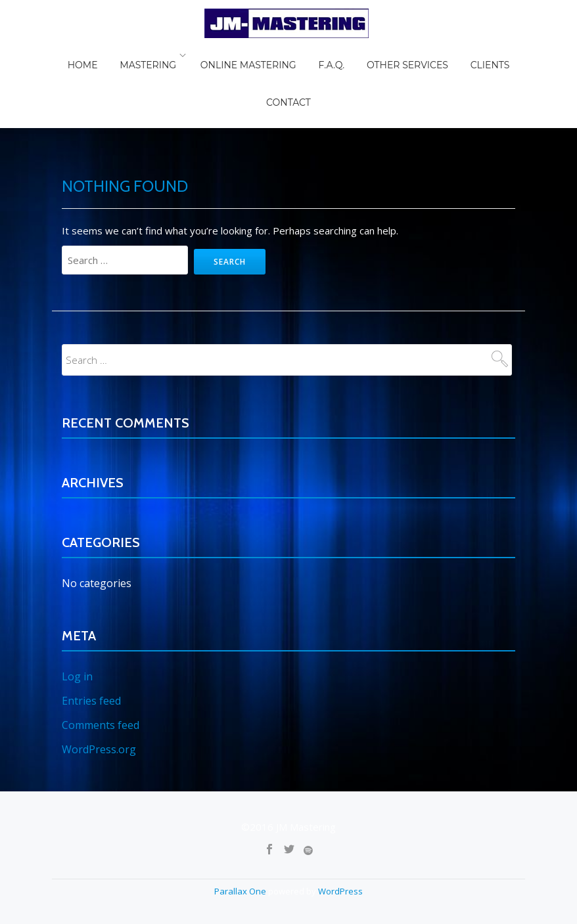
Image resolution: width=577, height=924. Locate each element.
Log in (77, 603)
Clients (440, 55)
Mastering (131, 55)
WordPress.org (99, 674)
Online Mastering (227, 55)
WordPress (340, 815)
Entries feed (91, 627)
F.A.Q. (300, 55)
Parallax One (241, 815)
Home (75, 55)
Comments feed (101, 650)
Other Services (367, 55)
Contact (496, 55)
